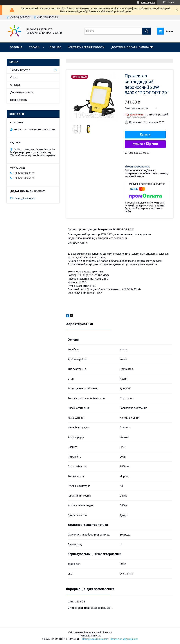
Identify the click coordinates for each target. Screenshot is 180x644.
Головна (16, 47)
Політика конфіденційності (124, 639)
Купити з (145, 144)
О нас (14, 77)
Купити (145, 134)
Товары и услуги (20, 70)
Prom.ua (107, 632)
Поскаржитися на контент (95, 639)
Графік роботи (19, 100)
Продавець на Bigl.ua (90, 636)
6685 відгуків (148, 3)
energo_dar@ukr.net (24, 198)
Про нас (55, 47)
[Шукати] (147, 31)
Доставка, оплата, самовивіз (132, 47)
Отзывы (15, 85)
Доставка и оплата (22, 92)
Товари (34, 47)
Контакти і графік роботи (86, 47)
